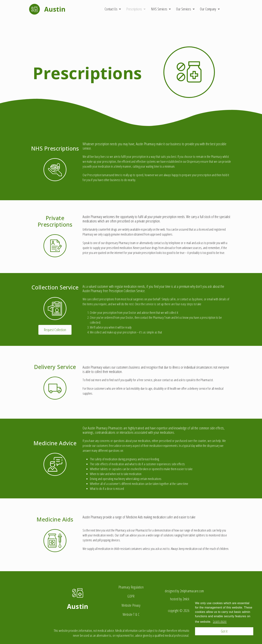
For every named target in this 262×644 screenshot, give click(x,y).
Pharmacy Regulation (131, 587)
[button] (55, 330)
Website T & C (131, 614)
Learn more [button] (220, 621)
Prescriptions (136, 9)
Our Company (210, 9)
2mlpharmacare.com (192, 591)
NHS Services (161, 9)
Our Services (185, 9)
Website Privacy (131, 605)
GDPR (131, 596)
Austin (78, 606)
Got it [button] (224, 631)
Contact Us (113, 9)
